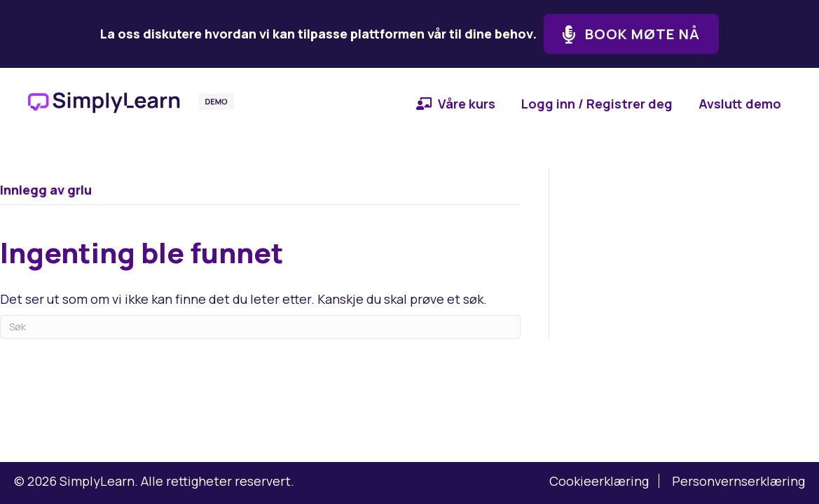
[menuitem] (456, 104)
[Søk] (260, 327)
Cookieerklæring (599, 481)
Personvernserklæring (738, 481)
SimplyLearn (97, 481)
